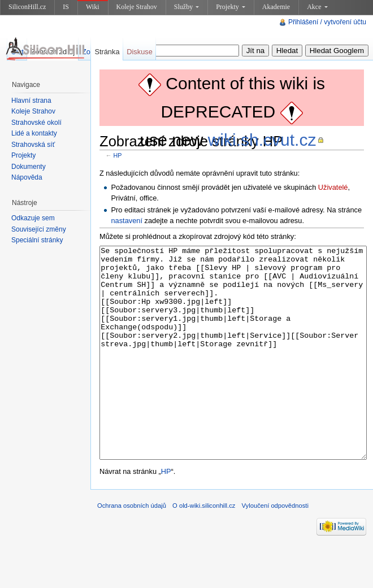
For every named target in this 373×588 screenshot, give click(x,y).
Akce (317, 7)
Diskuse (140, 52)
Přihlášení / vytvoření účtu (327, 22)
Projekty (231, 7)
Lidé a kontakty (34, 133)
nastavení (127, 221)
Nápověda (27, 177)
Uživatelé (333, 187)
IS (66, 7)
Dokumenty (29, 167)
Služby (186, 7)
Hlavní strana (31, 101)
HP (118, 155)
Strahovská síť (33, 145)
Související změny (39, 229)
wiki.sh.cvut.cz (262, 140)
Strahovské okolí (36, 123)
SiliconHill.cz (27, 7)
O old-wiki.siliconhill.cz (204, 548)
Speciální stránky (37, 240)
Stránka (107, 52)
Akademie (276, 7)
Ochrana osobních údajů (132, 548)
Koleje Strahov (137, 7)
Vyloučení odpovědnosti (275, 548)
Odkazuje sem (33, 218)
